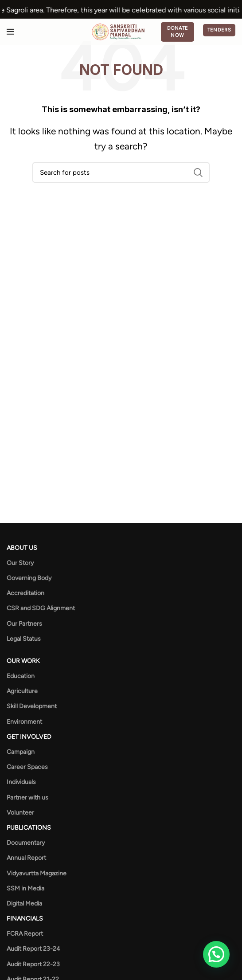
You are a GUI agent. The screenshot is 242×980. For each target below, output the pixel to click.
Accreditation (25, 593)
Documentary (26, 843)
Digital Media (24, 904)
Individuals (21, 782)
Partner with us (27, 798)
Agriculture (22, 691)
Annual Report (26, 858)
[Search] (121, 172)
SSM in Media (25, 888)
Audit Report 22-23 (33, 964)
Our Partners (24, 624)
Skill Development (32, 706)
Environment (24, 722)
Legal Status (24, 639)
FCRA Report (25, 934)
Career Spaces (27, 767)
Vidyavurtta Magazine (37, 873)
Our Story (20, 563)
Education (21, 676)
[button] (216, 954)
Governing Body (29, 578)
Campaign (21, 752)
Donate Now (178, 32)
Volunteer (20, 813)
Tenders (219, 30)
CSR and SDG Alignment (41, 608)
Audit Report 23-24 (33, 949)
